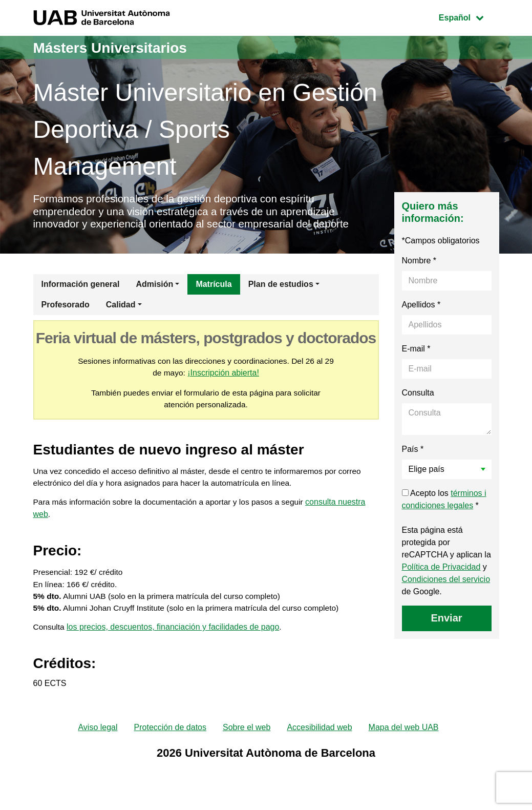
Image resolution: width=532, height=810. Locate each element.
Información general (81, 287)
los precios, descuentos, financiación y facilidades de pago (174, 636)
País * (413, 452)
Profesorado (66, 307)
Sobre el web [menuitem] (247, 736)
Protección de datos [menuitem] (170, 736)
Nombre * (419, 263)
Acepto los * (444, 502)
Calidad (121, 307)
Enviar (446, 620)
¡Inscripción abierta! (229, 376)
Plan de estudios (281, 287)
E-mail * (416, 351)
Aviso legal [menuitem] (98, 736)
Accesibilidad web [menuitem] (319, 736)
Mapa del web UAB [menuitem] (404, 736)
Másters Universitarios (116, 47)
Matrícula (214, 287)
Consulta (418, 395)
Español (469, 17)
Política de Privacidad (441, 569)
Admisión (154, 287)
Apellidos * (421, 307)
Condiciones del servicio (446, 582)
